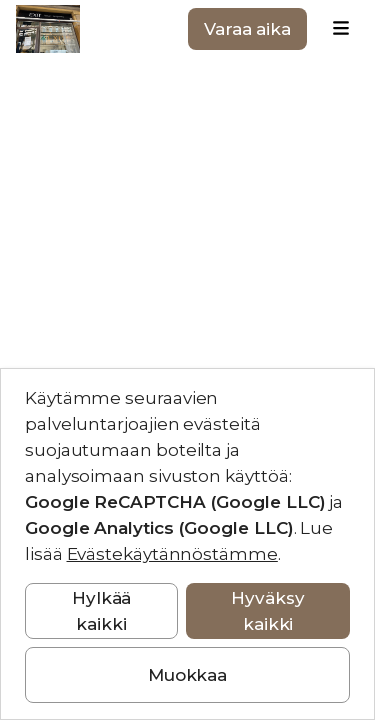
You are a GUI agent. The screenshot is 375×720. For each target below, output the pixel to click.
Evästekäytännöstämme (172, 554)
